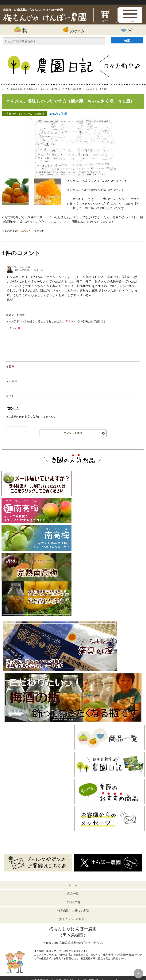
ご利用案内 (73, 902)
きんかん (73, 190)
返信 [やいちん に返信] (10, 300)
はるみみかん (25, 114)
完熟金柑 (39, 114)
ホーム (73, 885)
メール (12, 381)
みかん (75, 30)
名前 (10, 367)
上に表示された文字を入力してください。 (31, 417)
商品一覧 (73, 894)
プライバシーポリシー (73, 919)
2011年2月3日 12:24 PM (28, 270)
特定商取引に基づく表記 (73, 911)
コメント (13, 328)
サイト (10, 396)
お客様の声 (10, 114)
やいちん (19, 267)
